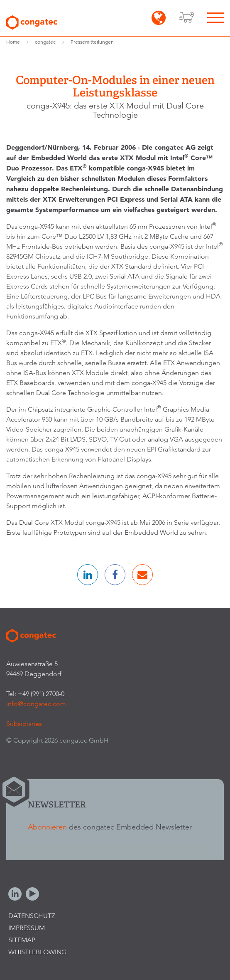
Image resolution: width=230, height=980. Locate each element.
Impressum (27, 928)
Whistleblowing (37, 952)
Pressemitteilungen (92, 42)
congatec (45, 42)
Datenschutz (32, 916)
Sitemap (22, 940)
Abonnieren (47, 827)
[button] (88, 575)
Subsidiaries (24, 724)
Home (13, 42)
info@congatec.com (36, 704)
